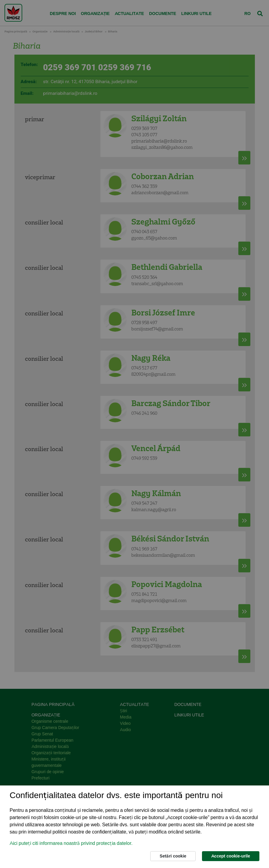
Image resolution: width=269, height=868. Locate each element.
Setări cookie (173, 856)
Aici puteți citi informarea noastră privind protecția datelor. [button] (71, 843)
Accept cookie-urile (231, 856)
